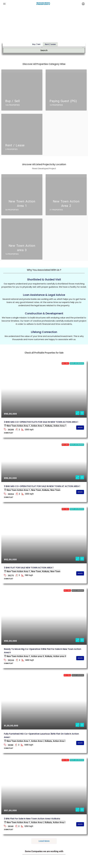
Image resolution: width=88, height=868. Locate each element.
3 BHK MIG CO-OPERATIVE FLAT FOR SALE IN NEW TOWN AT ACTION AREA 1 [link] (42, 486)
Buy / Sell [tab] (36, 39)
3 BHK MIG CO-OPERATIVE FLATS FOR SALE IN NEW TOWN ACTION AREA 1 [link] (41, 422)
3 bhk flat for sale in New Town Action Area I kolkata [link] (32, 819)
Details (80, 428)
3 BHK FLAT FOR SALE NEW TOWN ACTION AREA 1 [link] (29, 568)
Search (44, 45)
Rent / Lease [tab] (50, 39)
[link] (44, 389)
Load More (44, 841)
